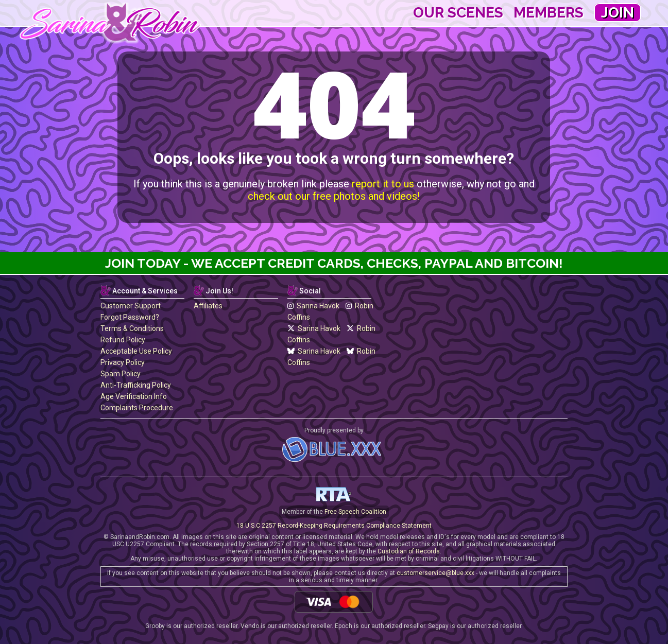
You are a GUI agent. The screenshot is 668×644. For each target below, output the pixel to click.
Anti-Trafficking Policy (136, 385)
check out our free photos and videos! (334, 196)
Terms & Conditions (132, 328)
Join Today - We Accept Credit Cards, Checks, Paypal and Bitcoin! (334, 263)
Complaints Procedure (137, 408)
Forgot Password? (130, 317)
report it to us (383, 184)
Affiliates (208, 306)
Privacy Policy (123, 362)
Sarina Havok (313, 306)
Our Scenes (458, 13)
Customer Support (131, 306)
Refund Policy (123, 340)
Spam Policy (121, 374)
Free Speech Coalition (355, 512)
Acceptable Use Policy (136, 351)
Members (549, 13)
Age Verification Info (134, 396)
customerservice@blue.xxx (435, 573)
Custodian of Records (409, 551)
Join (618, 13)
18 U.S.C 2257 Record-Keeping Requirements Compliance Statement (334, 526)
